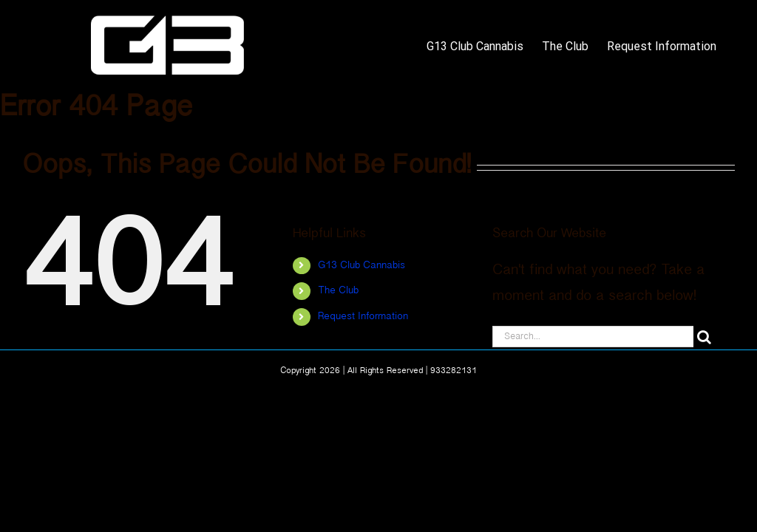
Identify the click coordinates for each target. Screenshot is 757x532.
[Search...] (593, 337)
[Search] (704, 337)
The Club (338, 291)
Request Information (363, 317)
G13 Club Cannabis (361, 266)
